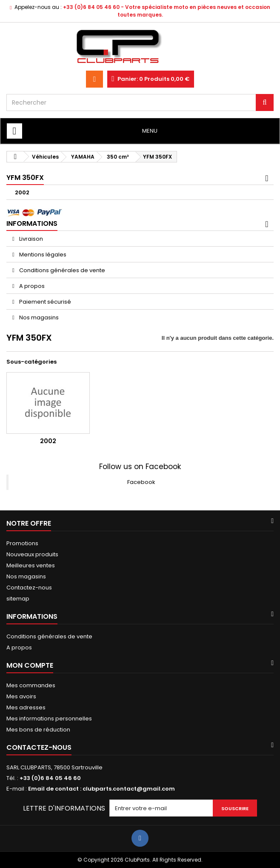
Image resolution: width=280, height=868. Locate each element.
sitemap (18, 599)
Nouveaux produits (32, 554)
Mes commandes (31, 685)
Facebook (141, 482)
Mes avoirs (21, 696)
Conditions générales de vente (61, 270)
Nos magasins (38, 317)
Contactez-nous (29, 588)
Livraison (30, 239)
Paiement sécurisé (44, 302)
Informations (32, 223)
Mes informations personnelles (49, 719)
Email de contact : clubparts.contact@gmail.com (101, 789)
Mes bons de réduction (38, 730)
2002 (22, 192)
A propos (31, 286)
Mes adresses (26, 707)
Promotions (22, 543)
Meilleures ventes (31, 565)
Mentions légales (42, 255)
